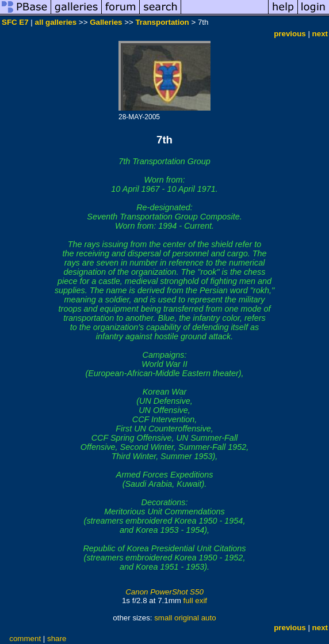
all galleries (56, 22)
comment (25, 639)
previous (290, 34)
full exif (195, 601)
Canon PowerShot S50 (164, 592)
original (187, 618)
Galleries (106, 22)
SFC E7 (15, 22)
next (320, 34)
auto (209, 618)
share (57, 639)
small (163, 618)
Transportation (162, 22)
